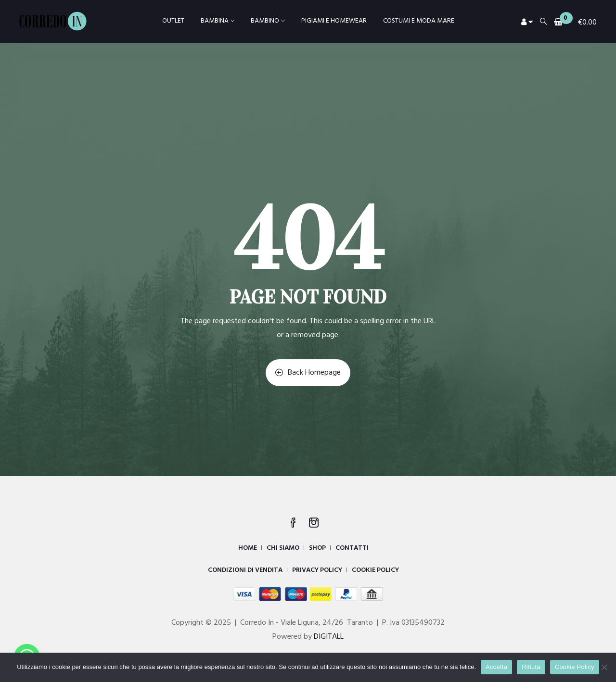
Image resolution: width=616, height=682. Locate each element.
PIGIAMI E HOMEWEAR (334, 21)
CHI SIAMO (283, 548)
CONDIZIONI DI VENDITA (245, 570)
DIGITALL (329, 637)
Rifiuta (531, 667)
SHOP (317, 548)
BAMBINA (218, 21)
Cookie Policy (575, 667)
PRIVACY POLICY (317, 570)
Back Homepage (308, 373)
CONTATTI (352, 548)
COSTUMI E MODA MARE (419, 21)
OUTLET (173, 21)
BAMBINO (268, 21)
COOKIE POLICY (375, 570)
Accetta (496, 667)
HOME (248, 548)
